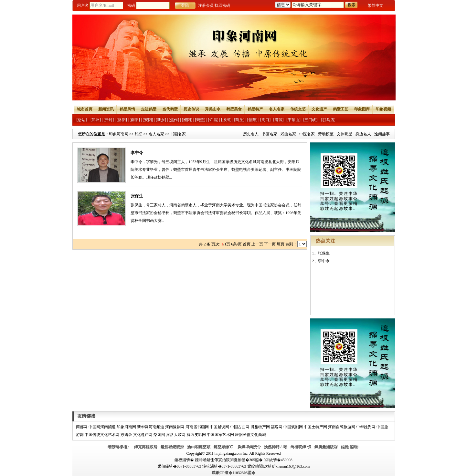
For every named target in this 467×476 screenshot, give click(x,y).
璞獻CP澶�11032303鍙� (233, 473)
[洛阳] (122, 120)
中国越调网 (219, 427)
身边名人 (363, 134)
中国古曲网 (240, 427)
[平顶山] (293, 120)
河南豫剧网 (175, 427)
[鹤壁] (200, 120)
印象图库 (362, 109)
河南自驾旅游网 (342, 427)
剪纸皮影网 (196, 435)
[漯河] (226, 120)
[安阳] (148, 120)
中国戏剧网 (293, 427)
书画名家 (270, 134)
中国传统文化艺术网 (102, 435)
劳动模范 (326, 134)
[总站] (82, 120)
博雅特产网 (260, 427)
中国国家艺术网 (220, 435)
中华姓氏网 (366, 427)
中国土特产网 (315, 427)
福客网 (277, 427)
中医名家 (307, 134)
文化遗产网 (143, 435)
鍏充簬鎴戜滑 (146, 447)
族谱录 (126, 435)
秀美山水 (213, 109)
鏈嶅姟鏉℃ (224, 447)
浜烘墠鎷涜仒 (249, 447)
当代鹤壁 (170, 109)
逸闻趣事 (382, 134)
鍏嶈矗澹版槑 (326, 447)
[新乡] (161, 120)
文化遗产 (319, 109)
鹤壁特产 (255, 109)
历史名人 (251, 134)
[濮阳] (187, 120)
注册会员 (206, 5)
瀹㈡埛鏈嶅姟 (199, 447)
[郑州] (96, 120)
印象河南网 (119, 134)
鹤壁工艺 (341, 109)
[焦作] (174, 120)
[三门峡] (310, 120)
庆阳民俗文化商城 (250, 435)
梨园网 (159, 435)
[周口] (265, 120)
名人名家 (277, 109)
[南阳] (135, 120)
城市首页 (85, 109)
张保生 (137, 196)
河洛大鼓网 (176, 435)
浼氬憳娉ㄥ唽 (276, 447)
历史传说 (191, 109)
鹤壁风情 (127, 109)
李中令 (137, 153)
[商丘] (239, 120)
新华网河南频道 (151, 427)
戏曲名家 (288, 134)
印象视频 (383, 109)
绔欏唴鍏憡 (301, 447)
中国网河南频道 (102, 427)
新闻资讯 (106, 109)
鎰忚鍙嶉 (350, 447)
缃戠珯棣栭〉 (119, 447)
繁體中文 (376, 5)
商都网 (82, 427)
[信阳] (252, 120)
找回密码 (222, 5)
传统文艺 (298, 109)
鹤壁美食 (234, 109)
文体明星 (345, 134)
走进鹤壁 (149, 109)
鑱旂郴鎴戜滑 (172, 447)
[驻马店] (328, 120)
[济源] (279, 120)
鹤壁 (138, 134)
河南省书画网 (197, 427)
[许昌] (213, 120)
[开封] (109, 120)
